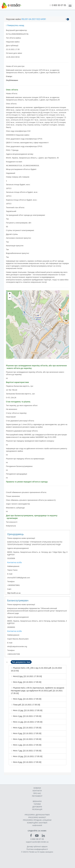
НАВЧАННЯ (37, 825)
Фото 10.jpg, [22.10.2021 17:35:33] (28, 756)
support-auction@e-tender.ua (37, 842)
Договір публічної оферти (37, 847)
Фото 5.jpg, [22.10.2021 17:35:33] (27, 733)
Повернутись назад (15, 25)
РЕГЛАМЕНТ (37, 796)
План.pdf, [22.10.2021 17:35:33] (27, 705)
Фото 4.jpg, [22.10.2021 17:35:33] (27, 728)
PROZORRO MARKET (37, 817)
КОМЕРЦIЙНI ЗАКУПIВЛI (37, 823)
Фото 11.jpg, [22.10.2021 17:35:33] (28, 722)
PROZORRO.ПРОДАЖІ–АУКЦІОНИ (37, 820)
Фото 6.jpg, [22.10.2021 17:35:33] (27, 762)
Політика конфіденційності (37, 849)
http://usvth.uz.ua (14, 593)
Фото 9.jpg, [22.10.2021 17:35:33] (27, 699)
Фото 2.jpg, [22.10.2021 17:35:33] (27, 716)
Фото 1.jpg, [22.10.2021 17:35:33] (27, 745)
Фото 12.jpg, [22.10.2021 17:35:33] (28, 710)
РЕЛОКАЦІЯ (37, 809)
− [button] (10, 298)
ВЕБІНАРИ (37, 801)
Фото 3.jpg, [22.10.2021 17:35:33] (27, 739)
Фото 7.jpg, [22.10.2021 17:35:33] (27, 751)
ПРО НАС (37, 793)
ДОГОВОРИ (37, 807)
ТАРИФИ (37, 804)
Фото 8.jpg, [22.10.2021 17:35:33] (27, 682)
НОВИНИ (37, 788)
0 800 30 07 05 (58, 5)
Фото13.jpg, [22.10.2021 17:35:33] (27, 676)
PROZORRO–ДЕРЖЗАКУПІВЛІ (37, 815)
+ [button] (10, 294)
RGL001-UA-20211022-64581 (34, 19)
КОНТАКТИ (37, 791)
